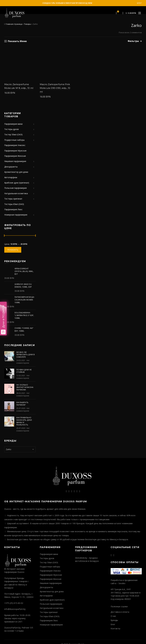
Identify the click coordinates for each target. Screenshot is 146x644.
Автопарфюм (11, 177)
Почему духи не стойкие (24, 371)
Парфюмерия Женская (15, 156)
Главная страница (14, 24)
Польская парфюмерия (15, 188)
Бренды (114, 620)
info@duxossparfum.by (15, 609)
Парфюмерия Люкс (13, 209)
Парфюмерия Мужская (15, 151)
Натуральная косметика (16, 193)
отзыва (20, 631)
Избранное (118, 12)
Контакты (115, 628)
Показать (13, 250)
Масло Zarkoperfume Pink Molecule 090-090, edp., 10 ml (55, 88)
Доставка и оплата (120, 612)
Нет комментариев (23, 362)
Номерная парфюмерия (16, 215)
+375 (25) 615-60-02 (14, 603)
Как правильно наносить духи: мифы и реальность (24, 421)
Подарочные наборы (14, 140)
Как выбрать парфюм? (22, 404)
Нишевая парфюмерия (15, 161)
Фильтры (133, 41)
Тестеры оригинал (13, 199)
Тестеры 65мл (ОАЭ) (14, 204)
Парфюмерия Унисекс (15, 145)
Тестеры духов (11, 129)
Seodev (122, 583)
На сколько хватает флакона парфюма (25, 387)
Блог (139, 3)
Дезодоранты (11, 167)
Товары (27, 24)
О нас (113, 616)
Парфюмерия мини (13, 124)
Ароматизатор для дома (16, 172)
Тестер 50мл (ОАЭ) (13, 134)
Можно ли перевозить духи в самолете (26, 355)
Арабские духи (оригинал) (17, 183)
